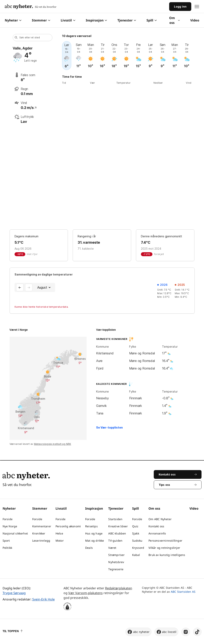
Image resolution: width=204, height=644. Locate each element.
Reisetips (91, 526)
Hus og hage (94, 533)
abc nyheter (138, 632)
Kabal (136, 555)
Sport (6, 541)
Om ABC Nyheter (160, 519)
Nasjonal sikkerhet (15, 533)
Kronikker (39, 533)
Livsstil (68, 20)
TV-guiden (115, 541)
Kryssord (138, 548)
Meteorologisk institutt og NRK (53, 444)
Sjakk (136, 533)
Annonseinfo (157, 533)
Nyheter (13, 20)
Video (195, 20)
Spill (152, 20)
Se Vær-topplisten (109, 427)
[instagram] (186, 632)
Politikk (7, 548)
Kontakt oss (156, 526)
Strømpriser (116, 555)
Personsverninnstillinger (165, 541)
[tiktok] (197, 632)
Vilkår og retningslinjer (164, 548)
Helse (59, 533)
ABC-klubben (117, 533)
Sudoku (137, 541)
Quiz (135, 526)
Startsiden (115, 519)
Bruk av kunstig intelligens (167, 555)
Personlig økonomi (68, 526)
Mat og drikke (95, 541)
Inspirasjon (96, 20)
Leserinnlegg (41, 541)
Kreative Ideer (118, 526)
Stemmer (41, 20)
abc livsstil (166, 632)
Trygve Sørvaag (14, 593)
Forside (8, 519)
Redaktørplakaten (119, 588)
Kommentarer (42, 526)
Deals (89, 548)
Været (112, 548)
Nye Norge (10, 526)
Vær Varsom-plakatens (85, 593)
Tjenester (127, 20)
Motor (60, 541)
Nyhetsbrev (116, 562)
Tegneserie (116, 569)
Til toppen (13, 631)
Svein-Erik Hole (43, 599)
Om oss (175, 20)
